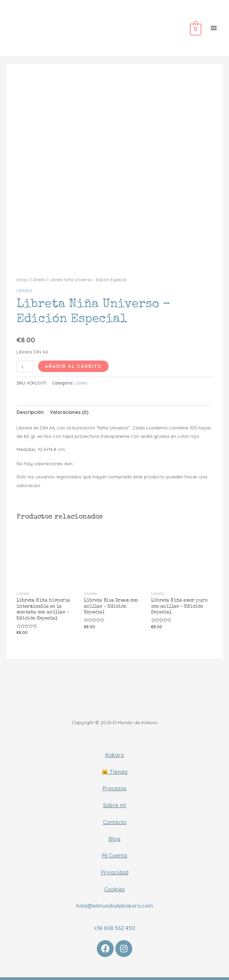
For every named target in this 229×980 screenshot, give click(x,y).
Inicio (22, 275)
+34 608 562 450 (115, 924)
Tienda (119, 767)
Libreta (38, 275)
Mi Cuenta (115, 851)
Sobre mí (115, 801)
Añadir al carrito (73, 362)
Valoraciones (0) (69, 408)
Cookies (115, 885)
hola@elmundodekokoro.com (115, 902)
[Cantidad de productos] (25, 362)
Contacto (115, 818)
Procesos (115, 784)
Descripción (30, 408)
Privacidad (115, 868)
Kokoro (115, 750)
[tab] (30, 408)
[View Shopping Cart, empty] (195, 29)
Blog (115, 835)
